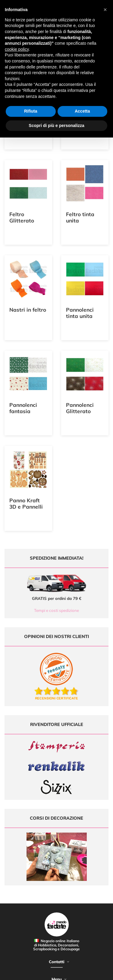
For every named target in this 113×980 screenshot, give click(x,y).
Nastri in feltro (28, 310)
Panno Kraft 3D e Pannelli (26, 504)
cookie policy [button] (17, 49)
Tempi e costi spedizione (56, 610)
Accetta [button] (82, 111)
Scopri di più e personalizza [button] (56, 126)
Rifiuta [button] (31, 111)
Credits (93, 972)
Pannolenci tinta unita (80, 313)
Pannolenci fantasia (23, 408)
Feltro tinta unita (80, 217)
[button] (105, 10)
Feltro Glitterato (22, 217)
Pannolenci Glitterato (80, 408)
